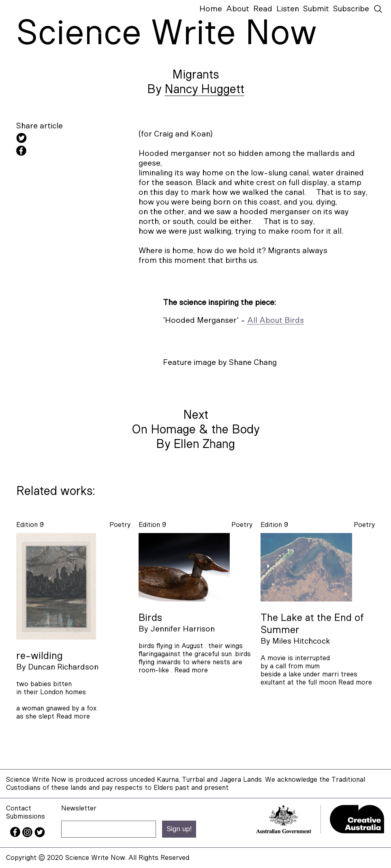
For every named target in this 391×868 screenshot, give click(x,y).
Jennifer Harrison (183, 629)
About (238, 9)
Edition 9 (30, 525)
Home (211, 9)
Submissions (26, 816)
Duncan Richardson (63, 667)
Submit (316, 9)
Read (263, 9)
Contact (19, 808)
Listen (288, 9)
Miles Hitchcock (301, 641)
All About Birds (276, 320)
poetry (120, 525)
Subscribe (351, 9)
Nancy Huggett (204, 90)
